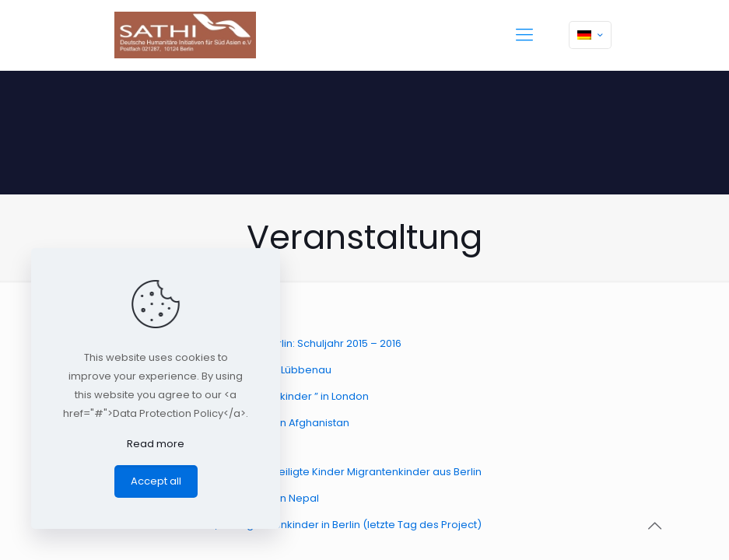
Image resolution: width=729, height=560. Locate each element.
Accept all (156, 481)
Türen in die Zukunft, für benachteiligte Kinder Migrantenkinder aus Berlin (300, 472)
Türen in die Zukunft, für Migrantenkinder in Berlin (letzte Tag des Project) (300, 525)
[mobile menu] (524, 35)
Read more (156, 444)
